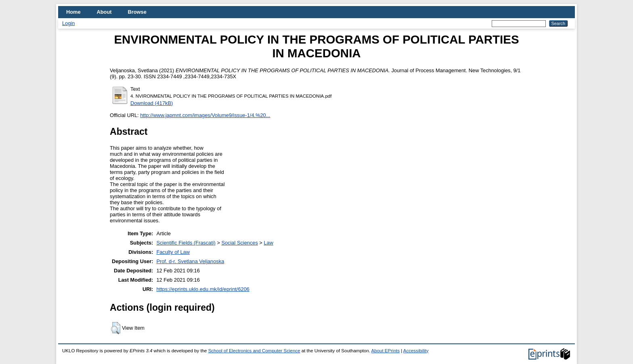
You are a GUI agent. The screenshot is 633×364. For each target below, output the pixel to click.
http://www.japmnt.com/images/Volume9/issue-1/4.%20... (205, 115)
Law (268, 243)
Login (68, 23)
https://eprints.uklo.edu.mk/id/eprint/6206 (203, 289)
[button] (116, 328)
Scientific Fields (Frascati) (186, 243)
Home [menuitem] (73, 12)
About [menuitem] (104, 12)
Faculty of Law (173, 252)
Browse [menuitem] (137, 12)
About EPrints (386, 351)
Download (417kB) (152, 103)
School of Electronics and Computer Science (254, 351)
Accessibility (416, 351)
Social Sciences (239, 243)
